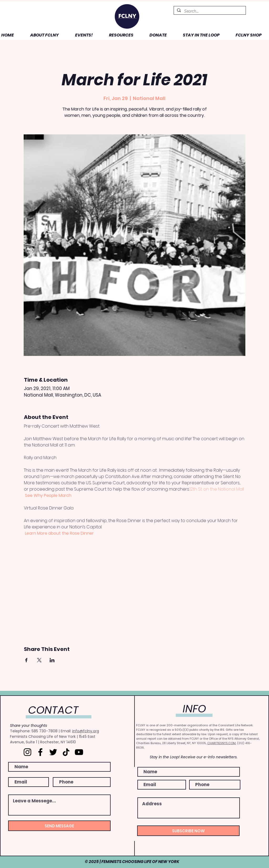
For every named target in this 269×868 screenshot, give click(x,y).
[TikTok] (66, 752)
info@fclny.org (86, 731)
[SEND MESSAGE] (59, 826)
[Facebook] (40, 752)
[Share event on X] (39, 660)
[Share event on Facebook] (26, 660)
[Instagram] (27, 752)
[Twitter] (53, 752)
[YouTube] (79, 752)
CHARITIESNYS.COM (221, 743)
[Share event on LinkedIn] (52, 660)
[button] (40, 35)
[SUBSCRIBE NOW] (188, 831)
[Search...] (209, 11)
